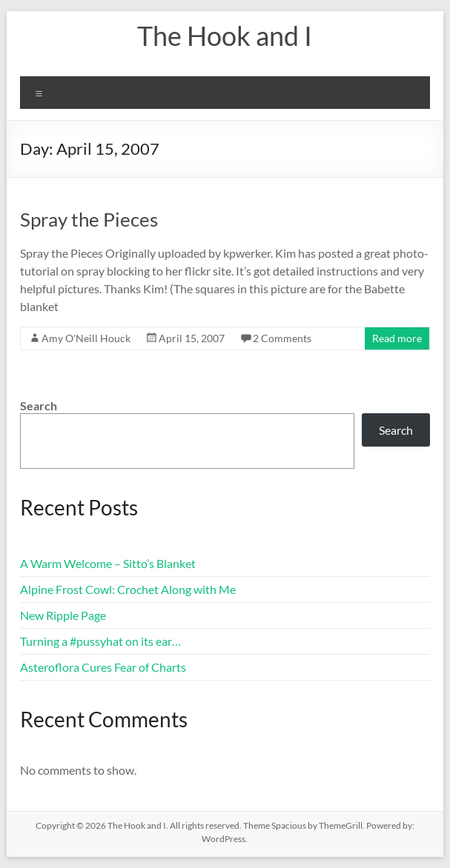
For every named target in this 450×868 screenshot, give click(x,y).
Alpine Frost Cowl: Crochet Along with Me (128, 589)
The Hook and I (225, 36)
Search (39, 405)
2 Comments (282, 338)
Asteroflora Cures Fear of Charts (103, 667)
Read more (397, 338)
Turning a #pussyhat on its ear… (100, 641)
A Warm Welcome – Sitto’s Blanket (108, 563)
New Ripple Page (63, 615)
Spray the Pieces (89, 219)
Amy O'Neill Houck (86, 338)
